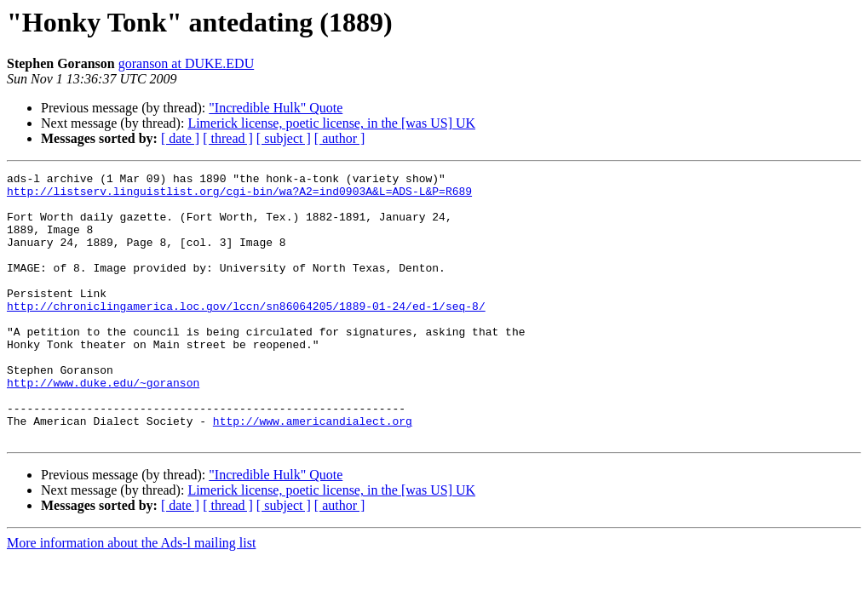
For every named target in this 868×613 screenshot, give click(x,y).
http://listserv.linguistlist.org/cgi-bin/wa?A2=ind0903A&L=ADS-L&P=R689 (239, 196)
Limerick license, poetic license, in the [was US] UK (331, 123)
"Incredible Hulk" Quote (276, 108)
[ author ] (340, 138)
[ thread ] (228, 138)
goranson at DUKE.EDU (187, 63)
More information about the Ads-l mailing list (131, 596)
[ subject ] (284, 138)
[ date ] (180, 138)
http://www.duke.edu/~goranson (103, 426)
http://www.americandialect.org (313, 472)
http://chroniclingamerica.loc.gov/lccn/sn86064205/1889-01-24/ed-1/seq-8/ (246, 334)
